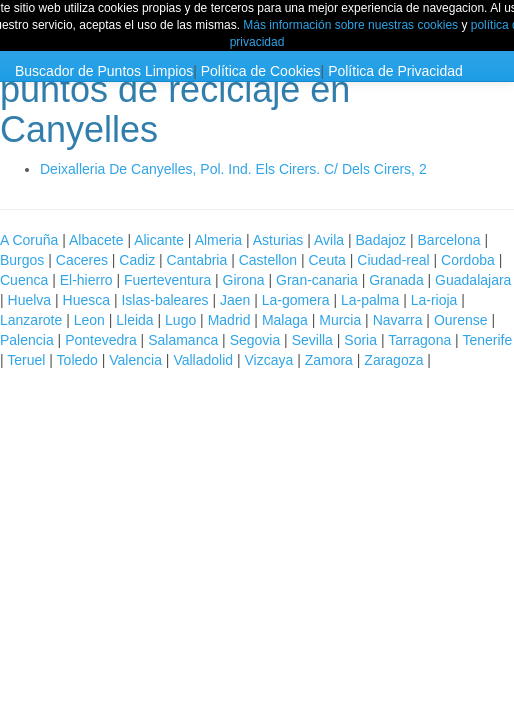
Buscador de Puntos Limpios (104, 71)
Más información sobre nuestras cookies (350, 25)
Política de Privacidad (395, 71)
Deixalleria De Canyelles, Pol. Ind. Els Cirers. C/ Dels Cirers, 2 (233, 169)
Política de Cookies (261, 71)
